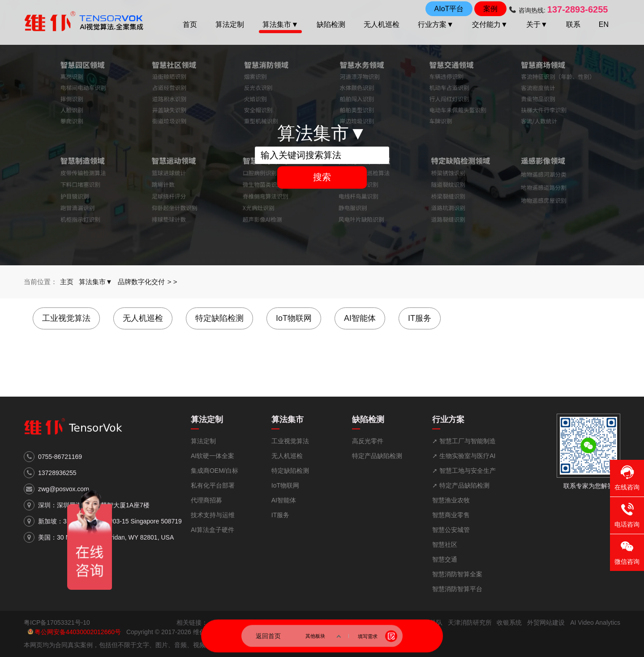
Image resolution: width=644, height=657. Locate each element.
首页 (190, 24)
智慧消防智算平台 (457, 589)
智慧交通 (445, 559)
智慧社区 (445, 545)
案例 (490, 9)
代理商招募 (206, 500)
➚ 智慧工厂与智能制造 (464, 441)
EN (604, 24)
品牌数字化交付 (141, 282)
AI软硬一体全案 (213, 456)
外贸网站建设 (546, 622)
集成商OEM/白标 (215, 471)
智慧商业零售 (451, 515)
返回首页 (268, 636)
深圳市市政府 (232, 622)
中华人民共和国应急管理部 (294, 622)
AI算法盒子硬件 (213, 530)
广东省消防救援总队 (414, 622)
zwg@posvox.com (64, 489)
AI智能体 (360, 318)
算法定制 (230, 24)
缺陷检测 (331, 24)
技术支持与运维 (213, 515)
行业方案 (448, 419)
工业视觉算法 (66, 318)
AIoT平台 (449, 9)
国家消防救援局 (359, 622)
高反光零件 (368, 441)
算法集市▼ (280, 24)
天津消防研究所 (470, 622)
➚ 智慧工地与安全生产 (464, 471)
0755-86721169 (60, 457)
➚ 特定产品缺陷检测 (461, 485)
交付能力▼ (490, 24)
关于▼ (537, 24)
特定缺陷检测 (219, 318)
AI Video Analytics (595, 622)
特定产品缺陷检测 (377, 456)
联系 (573, 24)
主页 (67, 282)
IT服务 (420, 318)
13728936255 (57, 473)
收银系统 (509, 622)
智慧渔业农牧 (451, 500)
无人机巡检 (382, 24)
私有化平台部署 (213, 485)
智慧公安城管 (451, 530)
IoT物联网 (294, 318)
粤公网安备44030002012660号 (78, 632)
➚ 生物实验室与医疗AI (464, 456)
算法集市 (288, 419)
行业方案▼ (436, 24)
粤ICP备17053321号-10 (57, 622)
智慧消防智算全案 (457, 574)
